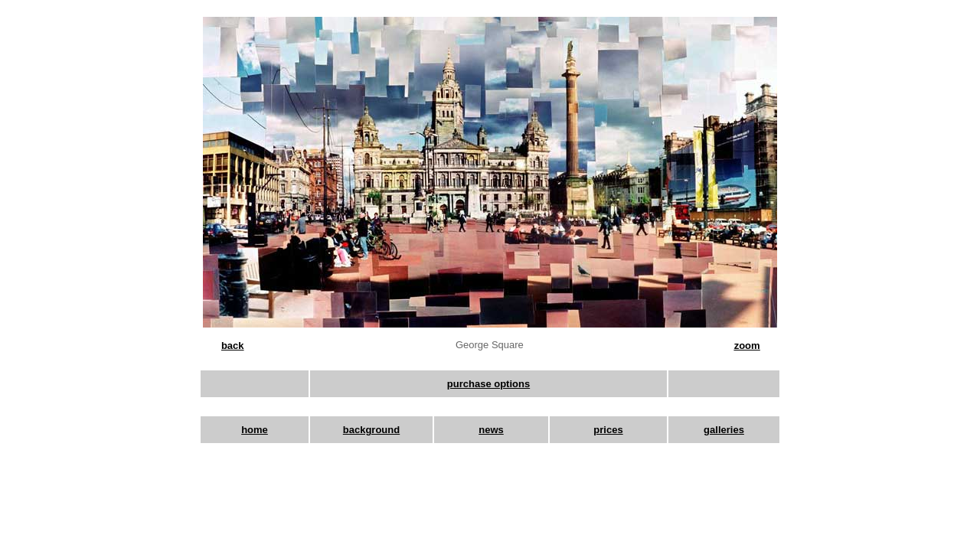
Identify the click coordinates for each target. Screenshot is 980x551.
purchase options (488, 384)
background (371, 430)
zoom (747, 346)
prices (608, 430)
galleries (724, 430)
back (233, 346)
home (255, 430)
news (491, 430)
